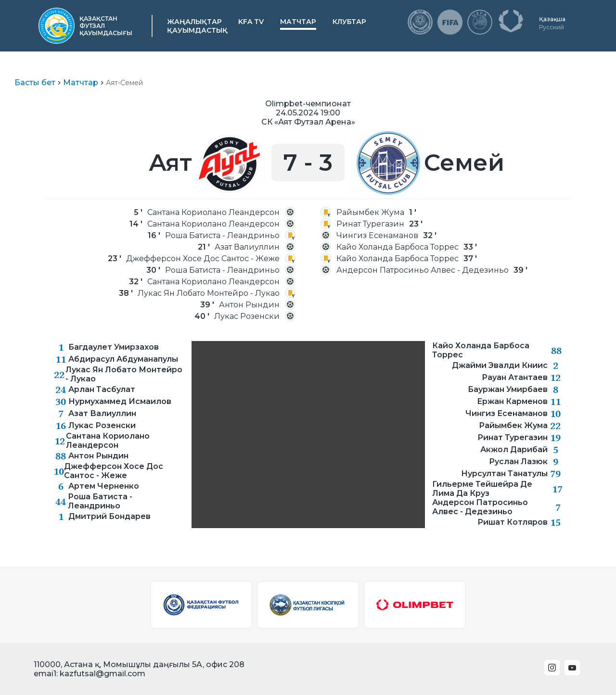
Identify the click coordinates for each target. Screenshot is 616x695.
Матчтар (298, 22)
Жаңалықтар (194, 22)
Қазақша (552, 19)
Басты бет (35, 82)
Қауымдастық (197, 30)
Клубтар (349, 22)
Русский (552, 27)
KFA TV (251, 22)
